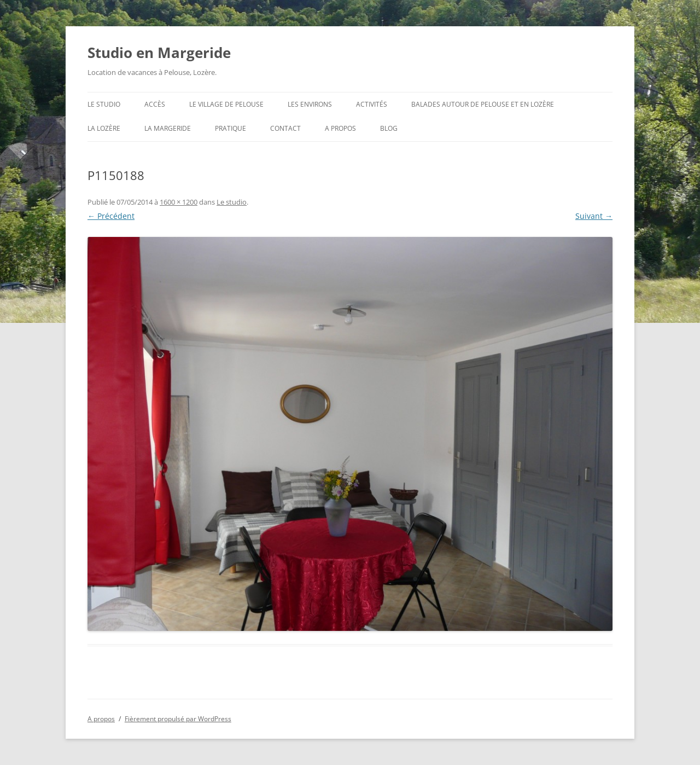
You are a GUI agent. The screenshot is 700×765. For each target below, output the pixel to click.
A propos (340, 128)
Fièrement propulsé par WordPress (178, 719)
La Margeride (168, 128)
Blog (389, 128)
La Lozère (104, 128)
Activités (372, 104)
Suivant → (594, 216)
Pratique (231, 128)
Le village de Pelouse (226, 104)
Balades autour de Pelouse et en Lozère (483, 104)
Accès (155, 104)
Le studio (104, 104)
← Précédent (111, 216)
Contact (285, 128)
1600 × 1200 (179, 202)
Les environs (310, 104)
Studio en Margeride (159, 53)
